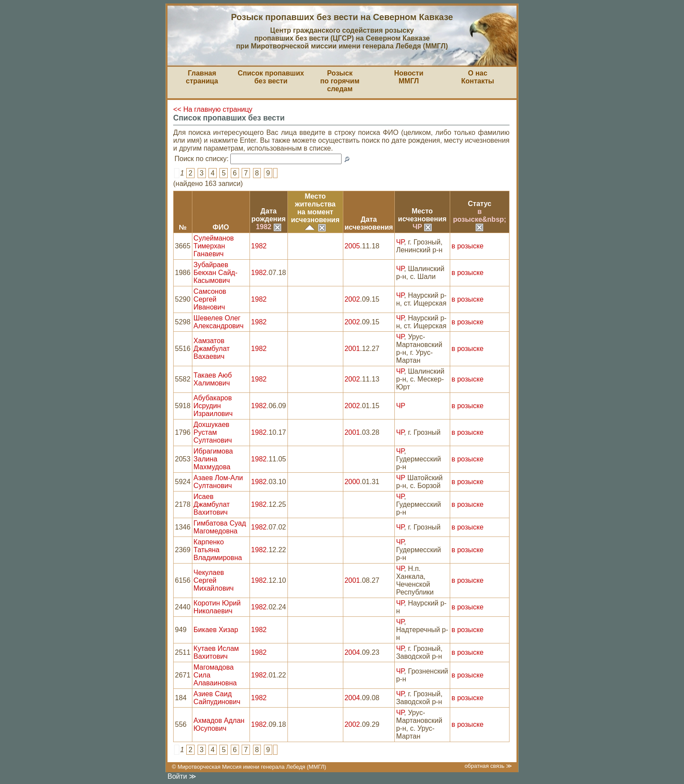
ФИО (221, 227)
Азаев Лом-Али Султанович (218, 482)
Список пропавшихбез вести (271, 77)
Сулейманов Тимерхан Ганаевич (214, 246)
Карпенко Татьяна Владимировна (218, 550)
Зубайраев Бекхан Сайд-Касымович (216, 273)
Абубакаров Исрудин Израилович (213, 406)
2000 (352, 482)
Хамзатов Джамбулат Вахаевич (212, 349)
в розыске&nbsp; (480, 219)
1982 (269, 227)
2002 (352, 299)
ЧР (422, 227)
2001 (352, 349)
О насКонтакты (477, 77)
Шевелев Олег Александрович (219, 322)
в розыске (467, 246)
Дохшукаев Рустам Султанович (213, 432)
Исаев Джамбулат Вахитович (212, 504)
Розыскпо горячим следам (340, 81)
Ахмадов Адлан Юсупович (219, 724)
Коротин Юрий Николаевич (217, 607)
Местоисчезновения (422, 215)
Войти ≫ (182, 776)
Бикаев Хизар (216, 630)
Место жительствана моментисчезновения (315, 208)
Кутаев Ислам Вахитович (216, 652)
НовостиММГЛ (409, 77)
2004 (352, 652)
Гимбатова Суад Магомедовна (220, 527)
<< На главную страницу (213, 109)
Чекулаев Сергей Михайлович (214, 580)
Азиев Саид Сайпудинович (217, 698)
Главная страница (202, 77)
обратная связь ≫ (488, 766)
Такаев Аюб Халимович (213, 379)
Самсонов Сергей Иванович (210, 299)
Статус (480, 204)
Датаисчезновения (369, 223)
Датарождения (268, 215)
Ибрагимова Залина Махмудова (213, 459)
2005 (352, 246)
